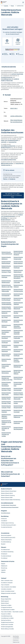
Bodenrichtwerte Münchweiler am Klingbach (18, 253)
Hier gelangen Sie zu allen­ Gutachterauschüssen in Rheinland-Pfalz (12, 195)
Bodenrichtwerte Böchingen (6, 321)
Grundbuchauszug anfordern (9, 525)
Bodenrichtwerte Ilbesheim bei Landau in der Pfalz (7, 378)
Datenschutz (16, 642)
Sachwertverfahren (6, 620)
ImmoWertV (4, 521)
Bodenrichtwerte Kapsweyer (6, 350)
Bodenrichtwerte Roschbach (6, 337)
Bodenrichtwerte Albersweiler (18, 398)
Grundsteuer (4, 558)
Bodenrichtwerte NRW (7, 498)
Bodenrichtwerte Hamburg (8, 495)
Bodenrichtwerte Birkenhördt (18, 308)
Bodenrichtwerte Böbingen (6, 326)
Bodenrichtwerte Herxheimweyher (18, 290)
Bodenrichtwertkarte (6, 540)
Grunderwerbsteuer (6, 556)
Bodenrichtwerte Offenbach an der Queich (6, 422)
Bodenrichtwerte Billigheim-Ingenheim (6, 416)
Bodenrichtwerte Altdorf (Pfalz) (6, 355)
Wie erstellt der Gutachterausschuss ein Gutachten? (12, 474)
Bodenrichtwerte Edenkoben (18, 422)
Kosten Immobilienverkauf (8, 591)
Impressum (16, 640)
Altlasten (3, 572)
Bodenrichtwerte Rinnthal (18, 312)
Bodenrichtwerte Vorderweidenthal (6, 303)
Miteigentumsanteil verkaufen (8, 593)
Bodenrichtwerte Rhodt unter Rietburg (18, 372)
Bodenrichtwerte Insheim (18, 402)
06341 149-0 (14, 108)
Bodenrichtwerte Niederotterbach (18, 262)
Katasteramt (4, 566)
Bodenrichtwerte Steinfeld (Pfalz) (6, 398)
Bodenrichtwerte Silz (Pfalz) (6, 317)
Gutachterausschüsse (7, 6)
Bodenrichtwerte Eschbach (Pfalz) (6, 308)
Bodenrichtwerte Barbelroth (6, 312)
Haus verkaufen (5, 585)
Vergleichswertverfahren (7, 622)
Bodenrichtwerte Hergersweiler (18, 258)
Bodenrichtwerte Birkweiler (18, 317)
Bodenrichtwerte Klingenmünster (18, 407)
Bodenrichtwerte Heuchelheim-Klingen (6, 332)
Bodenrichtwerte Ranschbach (18, 299)
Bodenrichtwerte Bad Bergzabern (18, 428)
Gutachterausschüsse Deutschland (10, 507)
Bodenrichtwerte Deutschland (9, 491)
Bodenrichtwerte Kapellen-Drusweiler (18, 360)
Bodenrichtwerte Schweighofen (6, 295)
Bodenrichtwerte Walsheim (18, 303)
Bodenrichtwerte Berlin (7, 493)
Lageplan (3, 570)
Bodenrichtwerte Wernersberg (6, 372)
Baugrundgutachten (6, 599)
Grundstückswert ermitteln (8, 610)
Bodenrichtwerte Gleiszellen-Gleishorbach (18, 326)
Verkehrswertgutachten (7, 627)
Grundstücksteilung (6, 542)
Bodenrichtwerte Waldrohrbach (18, 271)
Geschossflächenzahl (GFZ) (8, 538)
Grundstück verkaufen (7, 583)
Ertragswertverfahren (7, 607)
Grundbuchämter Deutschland (9, 505)
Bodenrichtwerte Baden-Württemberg (11, 500)
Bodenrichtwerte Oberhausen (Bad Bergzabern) (18, 276)
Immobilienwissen (6, 513)
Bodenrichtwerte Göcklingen (6, 342)
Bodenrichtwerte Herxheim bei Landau (6, 434)
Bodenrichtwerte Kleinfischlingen (6, 262)
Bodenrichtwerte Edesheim (6, 411)
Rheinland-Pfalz (13, 6)
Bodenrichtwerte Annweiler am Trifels (6, 428)
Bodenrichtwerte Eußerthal (18, 342)
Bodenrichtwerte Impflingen (18, 355)
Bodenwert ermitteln (6, 605)
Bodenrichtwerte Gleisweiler (18, 295)
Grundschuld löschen (6, 527)
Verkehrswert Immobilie (7, 625)
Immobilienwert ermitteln (7, 618)
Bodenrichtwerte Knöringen (6, 276)
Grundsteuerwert (5, 550)
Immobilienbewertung (7, 616)
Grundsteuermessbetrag (7, 552)
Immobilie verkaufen (6, 589)
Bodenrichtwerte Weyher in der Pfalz (7, 286)
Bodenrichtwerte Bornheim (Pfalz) (6, 389)
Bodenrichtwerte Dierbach (18, 286)
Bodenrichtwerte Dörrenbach (18, 350)
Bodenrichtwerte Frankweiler (18, 337)
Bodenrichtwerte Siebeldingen (18, 366)
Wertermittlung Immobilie (7, 629)
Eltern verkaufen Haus (7, 581)
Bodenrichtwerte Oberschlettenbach (7, 253)
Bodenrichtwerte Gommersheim (18, 389)
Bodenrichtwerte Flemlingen (18, 267)
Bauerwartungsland (6, 535)
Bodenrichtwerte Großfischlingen (6, 299)
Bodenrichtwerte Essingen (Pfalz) (6, 407)
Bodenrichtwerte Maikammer (18, 416)
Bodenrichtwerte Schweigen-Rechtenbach (6, 384)
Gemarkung (4, 568)
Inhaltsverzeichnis (12, 67)
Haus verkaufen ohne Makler (9, 587)
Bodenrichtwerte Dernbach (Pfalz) (6, 271)
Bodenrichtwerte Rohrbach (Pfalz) (18, 394)
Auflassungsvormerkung (7, 523)
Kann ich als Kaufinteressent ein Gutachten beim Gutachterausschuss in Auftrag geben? (12, 461)
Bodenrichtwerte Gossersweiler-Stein (18, 384)
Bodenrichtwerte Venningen (6, 346)
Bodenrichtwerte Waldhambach (6, 267)
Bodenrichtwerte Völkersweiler (6, 290)
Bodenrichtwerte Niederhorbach (6, 282)
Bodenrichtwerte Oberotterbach (18, 378)
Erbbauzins (4, 519)
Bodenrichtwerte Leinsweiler (18, 282)
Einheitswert (4, 554)
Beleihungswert (5, 601)
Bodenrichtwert (5, 603)
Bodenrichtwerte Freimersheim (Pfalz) (6, 366)
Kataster (3, 564)
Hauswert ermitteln (6, 614)
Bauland (3, 544)
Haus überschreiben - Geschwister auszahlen (12, 612)
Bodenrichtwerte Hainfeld (18, 346)
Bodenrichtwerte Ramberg (6, 360)
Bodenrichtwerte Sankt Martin (6, 394)
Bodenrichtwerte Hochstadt (18, 411)
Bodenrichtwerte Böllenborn (6, 258)
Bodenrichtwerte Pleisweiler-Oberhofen (18, 332)
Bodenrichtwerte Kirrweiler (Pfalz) (6, 402)
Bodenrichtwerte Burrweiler (18, 321)
